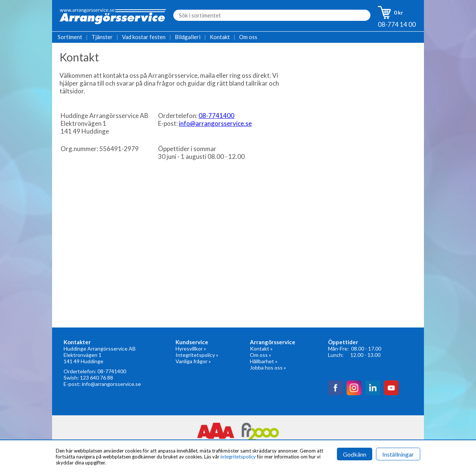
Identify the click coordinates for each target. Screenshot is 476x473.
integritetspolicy (238, 457)
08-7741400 (216, 116)
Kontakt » (261, 349)
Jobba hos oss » (268, 367)
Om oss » (260, 355)
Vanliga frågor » (193, 361)
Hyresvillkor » (191, 349)
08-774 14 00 (397, 24)
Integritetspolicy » (197, 355)
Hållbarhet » (264, 361)
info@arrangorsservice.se (215, 123)
